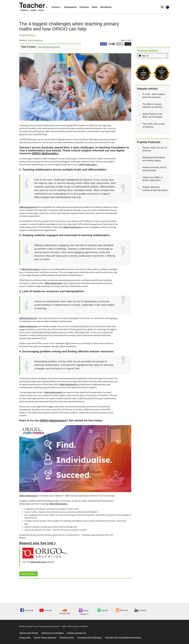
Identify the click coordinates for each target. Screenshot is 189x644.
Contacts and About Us (76, 633)
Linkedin (141, 610)
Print (128, 44)
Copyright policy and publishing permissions (123, 637)
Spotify (103, 610)
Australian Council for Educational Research (42, 626)
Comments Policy (67, 637)
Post (112, 44)
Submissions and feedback (52, 633)
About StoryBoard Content (49, 47)
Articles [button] (57, 7)
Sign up (144, 56)
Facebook (27, 610)
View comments (28, 574)
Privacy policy (25, 637)
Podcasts (84, 7)
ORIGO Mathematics (45, 153)
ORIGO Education (35, 40)
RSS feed (122, 610)
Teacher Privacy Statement (45, 637)
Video (95, 7)
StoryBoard (106, 7)
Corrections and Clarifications (89, 637)
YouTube (46, 610)
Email (120, 44)
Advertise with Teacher (29, 633)
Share (104, 44)
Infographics (70, 7)
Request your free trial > (38, 543)
